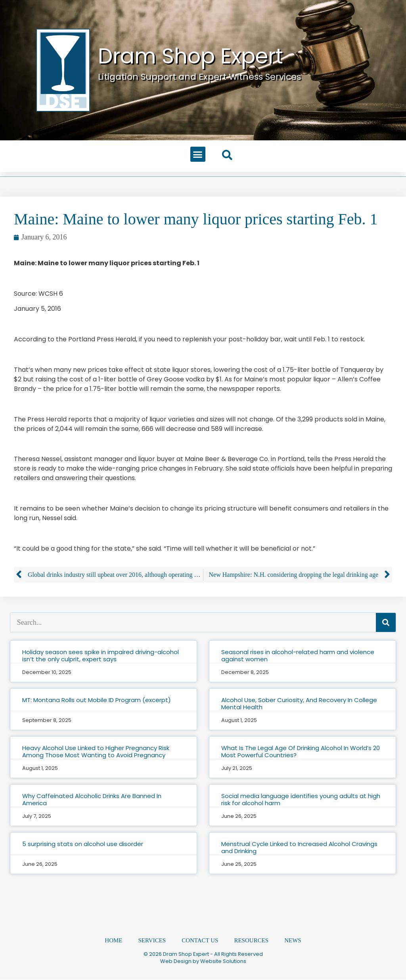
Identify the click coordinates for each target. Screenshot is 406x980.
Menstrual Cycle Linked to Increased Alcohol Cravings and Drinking (299, 847)
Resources (251, 941)
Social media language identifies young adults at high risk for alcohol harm (301, 799)
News (293, 941)
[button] (198, 154)
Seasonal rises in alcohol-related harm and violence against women (298, 656)
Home (113, 941)
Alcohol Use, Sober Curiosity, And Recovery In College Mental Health (299, 703)
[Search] (386, 622)
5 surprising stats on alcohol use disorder (83, 844)
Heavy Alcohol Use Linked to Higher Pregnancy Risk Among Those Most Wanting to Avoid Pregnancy (96, 751)
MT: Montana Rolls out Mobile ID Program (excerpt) (97, 700)
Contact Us (200, 941)
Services (152, 941)
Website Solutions (223, 962)
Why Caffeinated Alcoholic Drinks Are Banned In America (92, 799)
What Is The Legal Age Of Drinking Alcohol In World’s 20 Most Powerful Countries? (301, 751)
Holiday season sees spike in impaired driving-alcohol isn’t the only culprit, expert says (101, 656)
